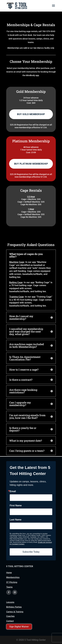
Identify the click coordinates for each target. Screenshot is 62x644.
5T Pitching (12, 582)
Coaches (10, 616)
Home (9, 572)
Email (13, 491)
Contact (10, 621)
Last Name (16, 520)
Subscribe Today (31, 552)
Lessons (10, 602)
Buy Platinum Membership (31, 164)
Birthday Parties (14, 607)
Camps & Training (15, 612)
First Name (16, 506)
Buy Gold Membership (31, 114)
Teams (9, 587)
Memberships (13, 577)
